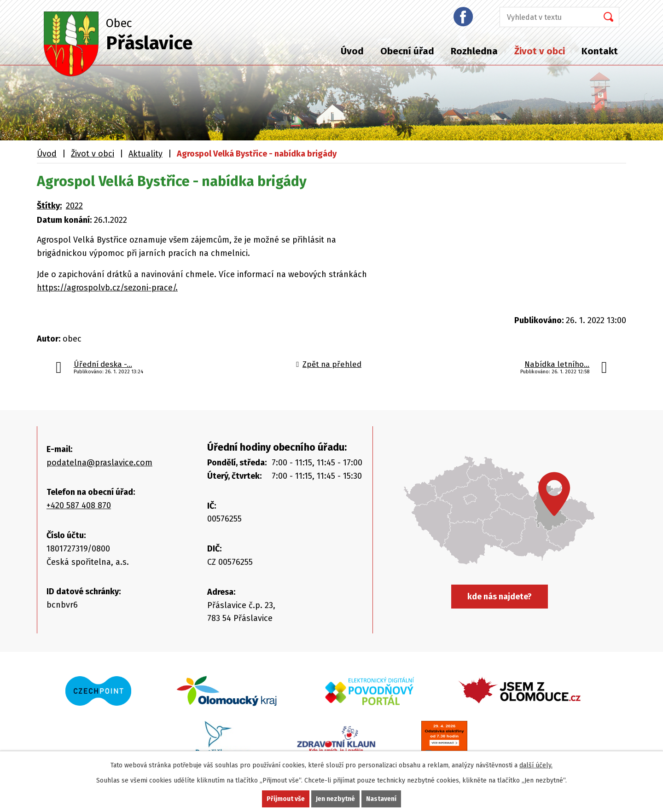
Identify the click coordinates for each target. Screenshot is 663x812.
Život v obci (540, 51)
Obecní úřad (407, 51)
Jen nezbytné (335, 799)
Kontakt (600, 51)
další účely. (536, 765)
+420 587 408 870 (79, 505)
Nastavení (381, 799)
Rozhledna (474, 51)
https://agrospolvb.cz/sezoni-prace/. (107, 288)
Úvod (352, 51)
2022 (74, 206)
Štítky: (49, 206)
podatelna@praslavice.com (99, 463)
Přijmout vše (286, 799)
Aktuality (145, 154)
